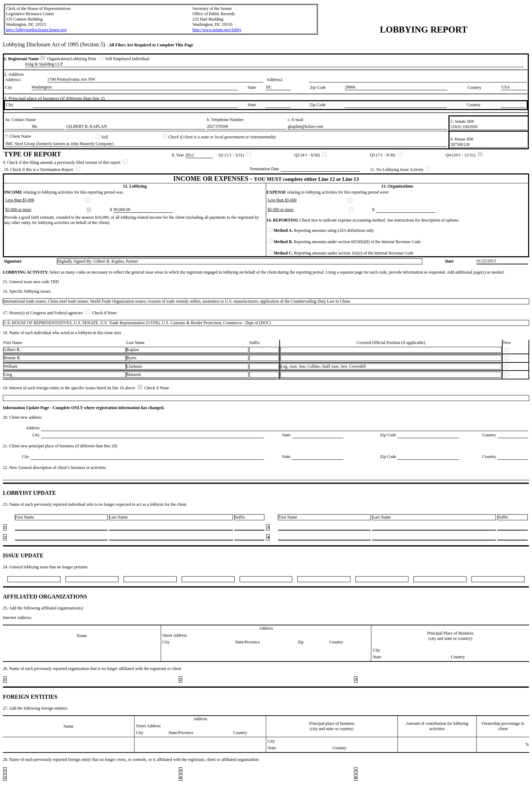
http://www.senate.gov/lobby (217, 30)
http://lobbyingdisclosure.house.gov (36, 30)
